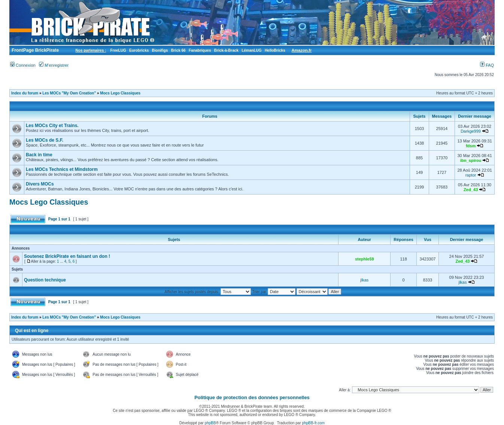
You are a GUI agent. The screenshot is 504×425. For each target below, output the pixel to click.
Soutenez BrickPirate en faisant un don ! (67, 256)
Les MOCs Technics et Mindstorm (62, 169)
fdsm (471, 146)
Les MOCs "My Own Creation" (69, 93)
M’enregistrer (54, 65)
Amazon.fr (302, 50)
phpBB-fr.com (314, 423)
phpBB (210, 423)
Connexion (23, 65)
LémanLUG (251, 50)
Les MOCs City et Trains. (52, 126)
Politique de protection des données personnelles (252, 397)
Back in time (39, 155)
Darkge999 (471, 131)
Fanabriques (200, 50)
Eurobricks (139, 50)
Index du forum (25, 93)
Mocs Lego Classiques (120, 93)
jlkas (364, 280)
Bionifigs (160, 50)
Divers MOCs (40, 184)
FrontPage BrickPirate (35, 50)
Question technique (45, 280)
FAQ (487, 65)
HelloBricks (275, 50)
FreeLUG (118, 50)
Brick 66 (178, 50)
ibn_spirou (471, 160)
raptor (471, 175)
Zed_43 (471, 190)
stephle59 (365, 259)
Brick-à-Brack (226, 50)
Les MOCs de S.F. (45, 140)
